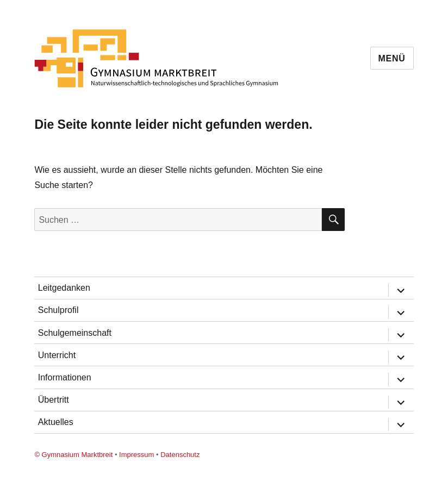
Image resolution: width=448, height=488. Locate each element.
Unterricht (57, 355)
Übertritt (54, 400)
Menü (392, 58)
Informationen (65, 377)
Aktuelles (56, 422)
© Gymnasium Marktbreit (73, 455)
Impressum (136, 455)
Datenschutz (180, 455)
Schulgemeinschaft (75, 333)
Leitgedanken (64, 288)
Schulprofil (58, 310)
